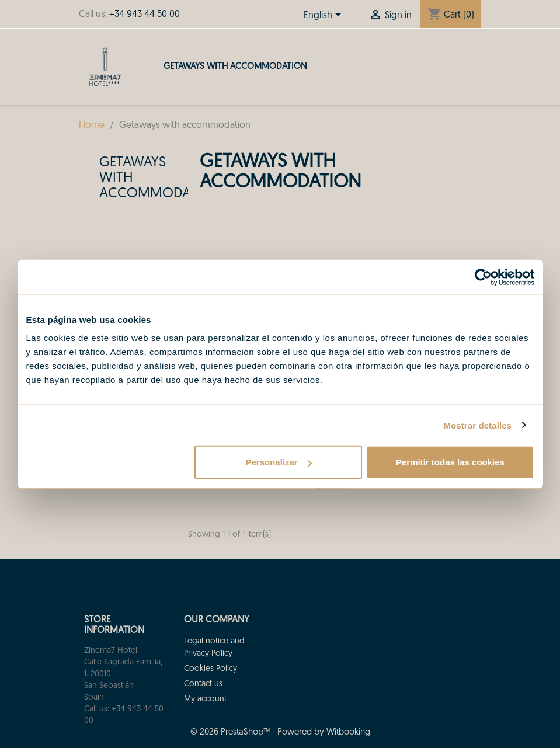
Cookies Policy (211, 669)
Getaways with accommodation (235, 67)
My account (205, 699)
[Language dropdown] (324, 16)
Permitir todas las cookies (450, 462)
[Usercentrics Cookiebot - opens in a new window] (483, 277)
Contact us (203, 684)
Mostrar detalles (477, 425)
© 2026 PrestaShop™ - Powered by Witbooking (280, 733)
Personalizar (279, 462)
